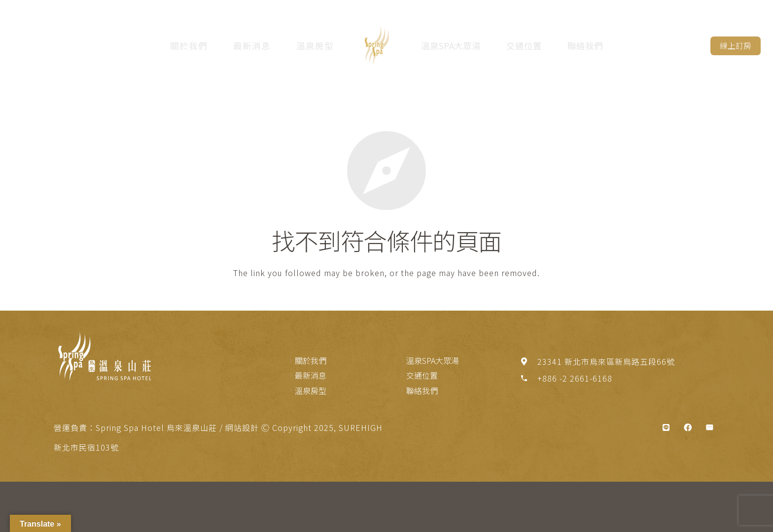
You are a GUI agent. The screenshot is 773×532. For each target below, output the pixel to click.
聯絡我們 (586, 46)
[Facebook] (688, 427)
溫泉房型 (314, 46)
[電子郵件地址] (709, 427)
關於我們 (188, 46)
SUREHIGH (361, 427)
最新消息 (251, 46)
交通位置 (525, 46)
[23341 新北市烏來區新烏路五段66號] (528, 361)
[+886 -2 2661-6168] (528, 378)
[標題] (666, 427)
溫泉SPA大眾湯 (451, 46)
